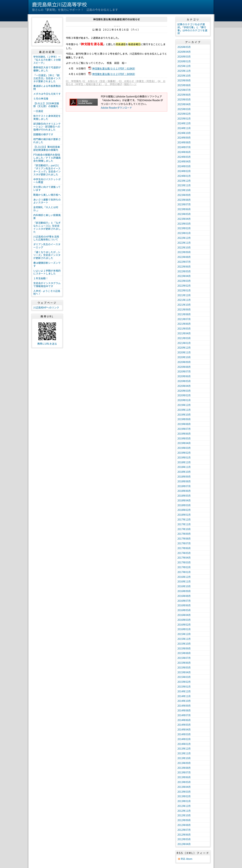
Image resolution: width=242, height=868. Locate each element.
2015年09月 (184, 648)
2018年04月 (184, 500)
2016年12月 (184, 577)
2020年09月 (184, 362)
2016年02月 (184, 625)
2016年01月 (184, 629)
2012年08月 (184, 825)
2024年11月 (184, 128)
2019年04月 (184, 443)
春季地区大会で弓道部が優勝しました (47, 69)
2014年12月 (184, 691)
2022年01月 (184, 290)
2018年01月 (184, 515)
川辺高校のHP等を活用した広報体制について (46, 238)
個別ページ (130, 84)
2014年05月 (184, 725)
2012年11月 (184, 811)
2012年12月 (184, 806)
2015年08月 (184, 653)
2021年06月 (184, 324)
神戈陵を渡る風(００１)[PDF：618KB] (114, 68)
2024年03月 (184, 166)
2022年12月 (184, 238)
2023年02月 (184, 228)
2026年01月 (184, 61)
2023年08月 (184, 200)
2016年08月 (184, 596)
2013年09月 (184, 763)
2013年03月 (184, 792)
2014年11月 (184, 696)
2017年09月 (184, 534)
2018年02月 (184, 510)
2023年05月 (184, 214)
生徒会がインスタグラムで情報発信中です (47, 285)
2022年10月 (184, 247)
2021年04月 (184, 333)
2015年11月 (184, 639)
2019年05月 (184, 438)
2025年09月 (184, 80)
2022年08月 (184, 257)
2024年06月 (184, 152)
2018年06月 (184, 491)
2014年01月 (184, 744)
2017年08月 (184, 538)
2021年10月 (184, 305)
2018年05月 (184, 496)
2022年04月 (184, 276)
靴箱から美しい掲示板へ (47, 195)
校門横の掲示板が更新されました (47, 141)
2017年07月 (184, 543)
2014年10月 (184, 701)
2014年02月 (184, 739)
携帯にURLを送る (47, 344)
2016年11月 (184, 581)
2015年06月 (184, 663)
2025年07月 (184, 90)
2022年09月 (184, 252)
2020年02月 (184, 395)
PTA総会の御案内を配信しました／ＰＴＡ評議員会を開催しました (47, 158)
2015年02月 (184, 682)
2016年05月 (184, 610)
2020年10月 (184, 357)
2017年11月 (184, 524)
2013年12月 (184, 748)
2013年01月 (184, 801)
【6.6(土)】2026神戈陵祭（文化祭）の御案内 (46, 105)
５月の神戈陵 (41, 99)
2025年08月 (184, 85)
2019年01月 (184, 457)
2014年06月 (184, 720)
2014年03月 (184, 734)
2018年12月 (184, 462)
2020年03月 (184, 391)
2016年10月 (184, 586)
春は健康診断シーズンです (47, 264)
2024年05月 (184, 157)
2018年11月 (184, 467)
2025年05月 (184, 99)
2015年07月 (184, 658)
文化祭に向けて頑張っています (47, 188)
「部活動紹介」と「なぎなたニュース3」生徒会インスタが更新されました (47, 227)
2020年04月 (184, 386)
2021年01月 (184, 343)
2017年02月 (184, 567)
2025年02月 (184, 114)
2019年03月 (184, 448)
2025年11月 (184, 71)
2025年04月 (184, 104)
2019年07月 (184, 429)
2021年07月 (184, 319)
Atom (189, 859)
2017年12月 (184, 519)
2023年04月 (184, 219)
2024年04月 (184, 161)
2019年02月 (184, 453)
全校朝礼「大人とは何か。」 (46, 209)
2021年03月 (184, 338)
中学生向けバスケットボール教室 (47, 181)
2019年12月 (184, 405)
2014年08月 (184, 710)
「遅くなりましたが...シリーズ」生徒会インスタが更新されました (47, 255)
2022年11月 (184, 243)
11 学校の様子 (113, 84)
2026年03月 (184, 56)
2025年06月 (184, 95)
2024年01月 (184, 176)
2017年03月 (184, 562)
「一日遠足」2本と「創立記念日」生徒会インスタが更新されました (47, 78)
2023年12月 (184, 181)
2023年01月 (184, 233)
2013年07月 (184, 772)
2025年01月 (184, 118)
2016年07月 (184, 601)
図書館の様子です (43, 134)
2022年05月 (184, 271)
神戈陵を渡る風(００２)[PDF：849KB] (114, 74)
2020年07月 (184, 371)
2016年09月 (184, 591)
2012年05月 (184, 839)
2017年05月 (184, 553)
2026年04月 (184, 52)
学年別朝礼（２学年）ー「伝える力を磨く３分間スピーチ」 (47, 60)
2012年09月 (184, 820)
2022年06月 (184, 266)
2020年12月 (184, 348)
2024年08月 (184, 142)
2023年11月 (184, 185)
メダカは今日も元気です (47, 94)
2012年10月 (184, 815)
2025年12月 (184, 66)
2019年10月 (184, 414)
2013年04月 (184, 787)
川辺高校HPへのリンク (46, 307)
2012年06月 (184, 835)
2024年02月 (184, 171)
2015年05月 (184, 667)
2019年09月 (184, 419)
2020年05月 (184, 381)
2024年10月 (184, 133)
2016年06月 (184, 605)
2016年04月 (184, 615)
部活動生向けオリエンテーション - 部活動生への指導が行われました (47, 127)
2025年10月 (184, 76)
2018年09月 (184, 476)
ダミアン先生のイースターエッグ (47, 246)
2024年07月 (184, 147)
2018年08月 (184, 481)
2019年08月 (184, 424)
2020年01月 (184, 400)
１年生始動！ (41, 278)
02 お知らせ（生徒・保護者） (100, 81)
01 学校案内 (73, 81)
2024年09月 (184, 138)
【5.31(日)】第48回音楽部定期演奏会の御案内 (47, 148)
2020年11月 (184, 352)
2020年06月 (184, 376)
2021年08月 (184, 314)
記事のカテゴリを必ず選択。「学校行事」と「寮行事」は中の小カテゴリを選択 (192, 29)
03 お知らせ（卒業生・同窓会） (138, 81)
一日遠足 (38, 111)
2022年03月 (184, 281)
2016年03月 (184, 620)
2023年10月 (184, 190)
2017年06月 (184, 548)
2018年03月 (184, 505)
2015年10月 (184, 644)
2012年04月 (184, 844)
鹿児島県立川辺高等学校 (59, 4)
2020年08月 (184, 367)
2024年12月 (184, 123)
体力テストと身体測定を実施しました (47, 117)
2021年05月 (184, 328)
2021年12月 (184, 295)
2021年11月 (184, 300)
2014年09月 (184, 706)
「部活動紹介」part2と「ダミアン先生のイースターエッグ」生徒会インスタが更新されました (47, 170)
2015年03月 (184, 677)
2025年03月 (184, 109)
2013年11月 (184, 753)
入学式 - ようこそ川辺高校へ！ (47, 292)
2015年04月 (184, 672)
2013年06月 (184, 777)
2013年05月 (184, 782)
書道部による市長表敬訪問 (47, 87)
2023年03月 (184, 224)
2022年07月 (184, 262)
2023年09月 (184, 195)
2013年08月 (184, 768)
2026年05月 (184, 47)
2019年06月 (184, 434)
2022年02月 (184, 286)
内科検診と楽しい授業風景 (47, 217)
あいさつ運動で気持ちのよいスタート (47, 201)
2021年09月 (184, 309)
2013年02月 (184, 796)
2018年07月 (184, 486)
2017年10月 (184, 529)
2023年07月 (184, 204)
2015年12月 (184, 634)
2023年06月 (184, 209)
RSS (183, 859)
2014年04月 (184, 729)
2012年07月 (184, 830)
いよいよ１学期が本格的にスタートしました (47, 272)
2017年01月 (184, 572)
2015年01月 (184, 686)
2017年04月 (184, 558)
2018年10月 (184, 472)
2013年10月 (184, 758)
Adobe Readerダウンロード (116, 108)
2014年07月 (184, 715)
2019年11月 (184, 410)
